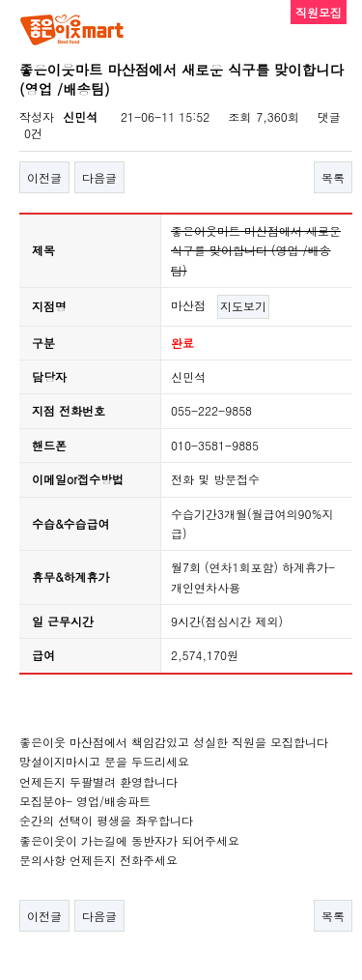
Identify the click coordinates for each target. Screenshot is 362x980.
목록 (333, 177)
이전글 (44, 177)
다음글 (99, 177)
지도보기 (243, 306)
